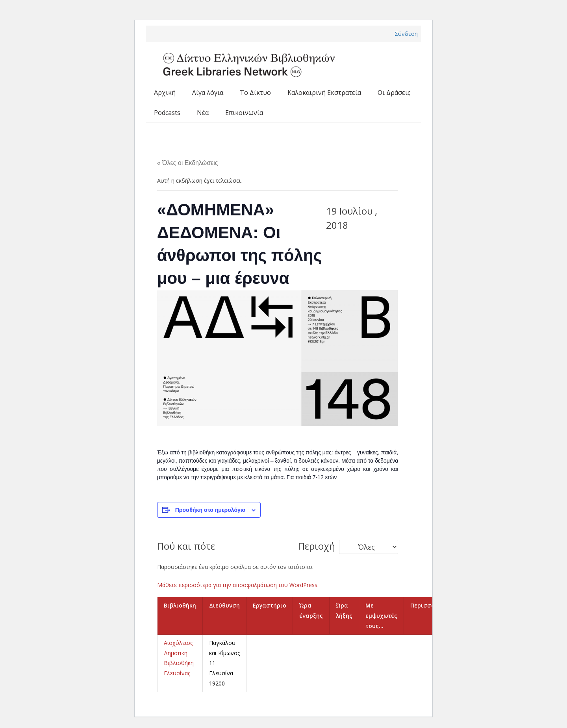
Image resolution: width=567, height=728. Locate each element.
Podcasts (167, 113)
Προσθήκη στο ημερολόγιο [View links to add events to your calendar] (210, 510)
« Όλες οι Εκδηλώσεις (188, 163)
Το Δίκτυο (255, 93)
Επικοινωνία (244, 113)
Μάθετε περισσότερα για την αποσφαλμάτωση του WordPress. (238, 585)
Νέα (203, 113)
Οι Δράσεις (394, 93)
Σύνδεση (406, 34)
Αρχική (165, 93)
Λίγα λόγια (208, 93)
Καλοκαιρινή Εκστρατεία (324, 93)
